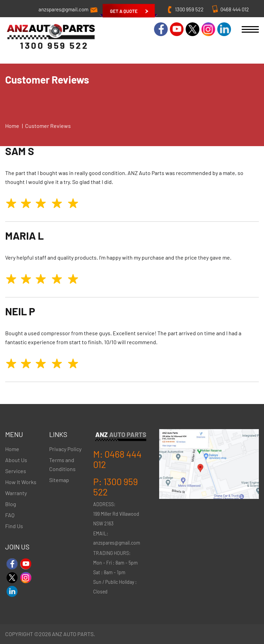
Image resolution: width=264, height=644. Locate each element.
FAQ (10, 515)
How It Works (21, 482)
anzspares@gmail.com (63, 9)
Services (16, 471)
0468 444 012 (235, 9)
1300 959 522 (189, 9)
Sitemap (59, 480)
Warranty (16, 493)
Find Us (14, 526)
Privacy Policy (65, 449)
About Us (16, 460)
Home (12, 126)
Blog (11, 504)
